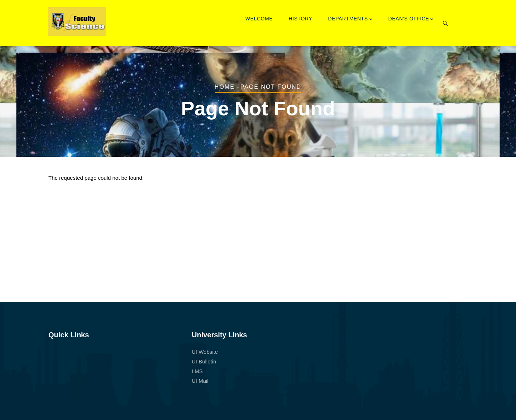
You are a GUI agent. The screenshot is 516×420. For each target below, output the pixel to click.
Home (225, 87)
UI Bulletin (204, 361)
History (300, 19)
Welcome (259, 19)
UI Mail (200, 381)
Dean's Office (411, 19)
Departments (350, 19)
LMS (197, 371)
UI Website (205, 352)
